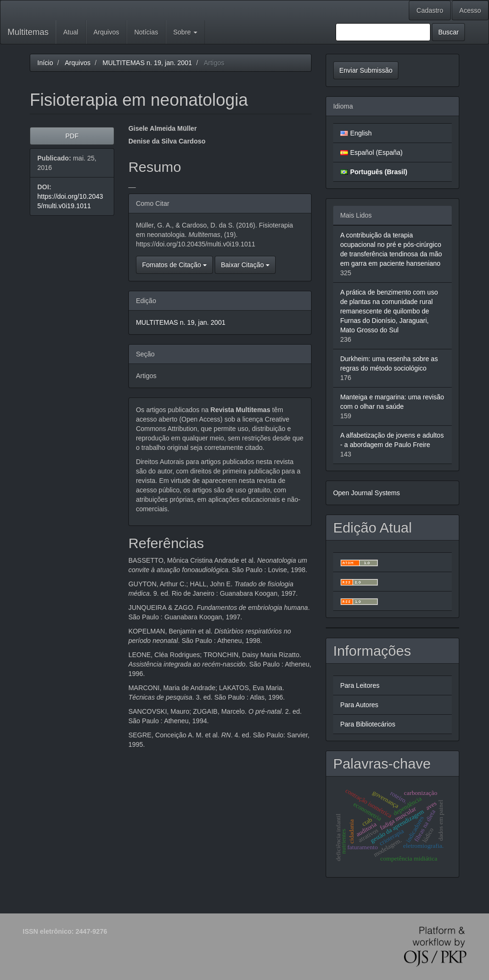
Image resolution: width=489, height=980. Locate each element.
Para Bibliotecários (368, 724)
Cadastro (430, 10)
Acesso (470, 10)
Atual (71, 32)
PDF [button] (72, 136)
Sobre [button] (185, 32)
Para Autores (359, 705)
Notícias (146, 32)
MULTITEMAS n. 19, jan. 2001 (147, 63)
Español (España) (376, 152)
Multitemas (28, 32)
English (361, 133)
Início (45, 63)
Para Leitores (360, 685)
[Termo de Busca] (383, 32)
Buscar (448, 32)
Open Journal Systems (367, 493)
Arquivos (106, 32)
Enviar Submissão (366, 70)
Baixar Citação (245, 265)
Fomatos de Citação (174, 265)
